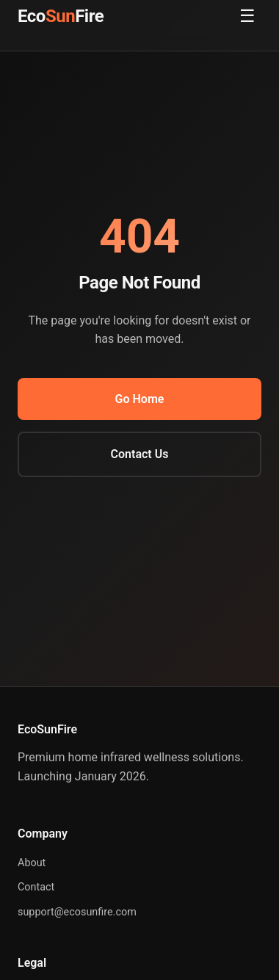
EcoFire (61, 16)
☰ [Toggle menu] (247, 16)
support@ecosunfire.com (77, 912)
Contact (36, 887)
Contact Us (140, 454)
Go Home (140, 399)
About (32, 863)
